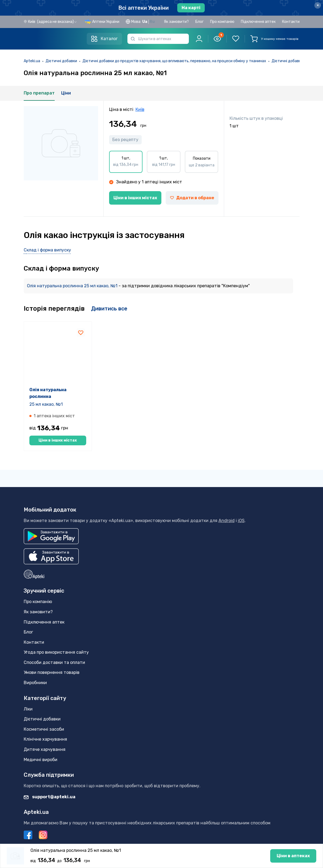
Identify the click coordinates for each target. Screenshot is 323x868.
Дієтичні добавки (61, 61)
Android (227, 521)
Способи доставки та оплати (54, 662)
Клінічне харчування (45, 739)
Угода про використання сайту (56, 652)
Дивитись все (109, 309)
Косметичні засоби (44, 729)
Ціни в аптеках (162, 858)
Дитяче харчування (45, 749)
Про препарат (39, 93)
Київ (140, 109)
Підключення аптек (258, 22)
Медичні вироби (41, 760)
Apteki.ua (32, 61)
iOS (241, 521)
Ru (152, 22)
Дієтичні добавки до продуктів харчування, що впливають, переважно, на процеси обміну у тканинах (174, 61)
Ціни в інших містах (135, 198)
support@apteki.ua (50, 797)
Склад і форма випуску (47, 250)
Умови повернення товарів (52, 673)
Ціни (66, 93)
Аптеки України (106, 22)
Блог (199, 22)
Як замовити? (176, 22)
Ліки (28, 709)
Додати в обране (192, 198)
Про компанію (222, 22)
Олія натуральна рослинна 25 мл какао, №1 (73, 286)
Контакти (291, 22)
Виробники (35, 683)
